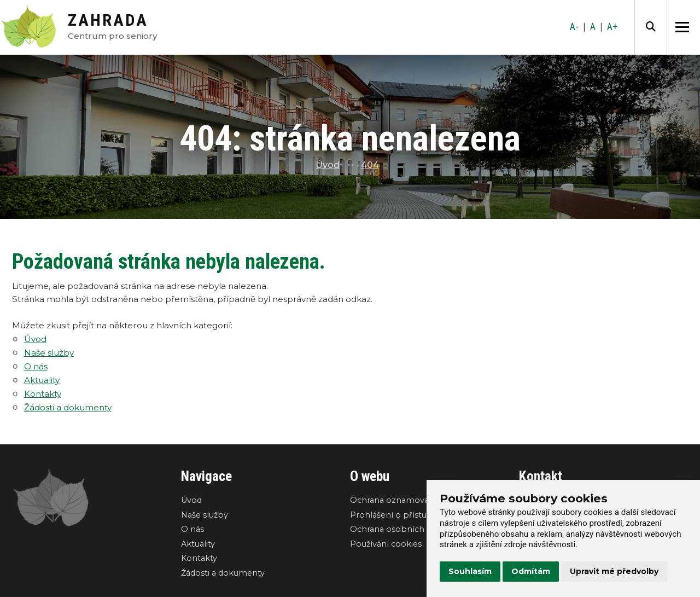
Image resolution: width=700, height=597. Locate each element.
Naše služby (49, 353)
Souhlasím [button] (470, 571)
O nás (36, 366)
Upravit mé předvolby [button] (614, 571)
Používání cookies (386, 544)
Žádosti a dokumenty (68, 407)
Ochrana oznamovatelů (397, 500)
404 (370, 165)
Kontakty (43, 394)
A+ (612, 27)
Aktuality (42, 380)
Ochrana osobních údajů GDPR (412, 529)
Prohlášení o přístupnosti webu (414, 515)
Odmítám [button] (531, 571)
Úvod (328, 165)
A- (574, 27)
